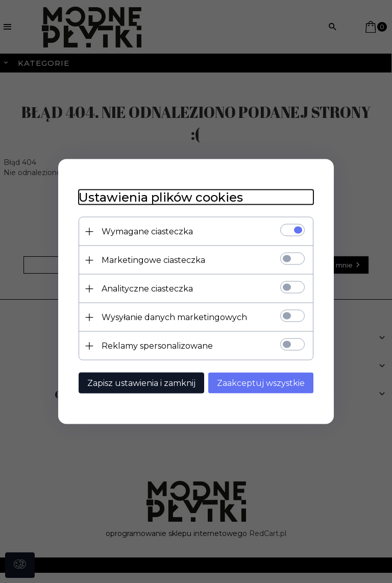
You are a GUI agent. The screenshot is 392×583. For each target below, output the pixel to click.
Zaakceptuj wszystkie (261, 383)
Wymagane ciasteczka (147, 232)
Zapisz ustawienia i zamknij (141, 383)
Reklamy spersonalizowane (157, 346)
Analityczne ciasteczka (147, 289)
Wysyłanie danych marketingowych (174, 317)
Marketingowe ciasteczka (153, 260)
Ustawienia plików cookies (161, 197)
